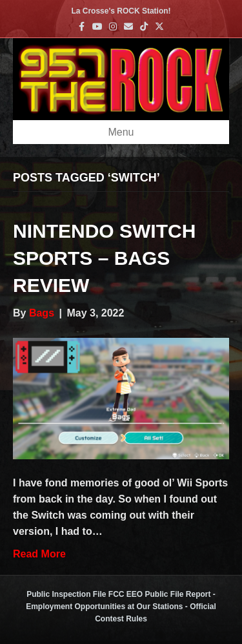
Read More (39, 554)
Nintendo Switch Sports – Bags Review (104, 258)
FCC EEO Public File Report (160, 594)
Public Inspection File (66, 594)
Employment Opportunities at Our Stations (104, 607)
